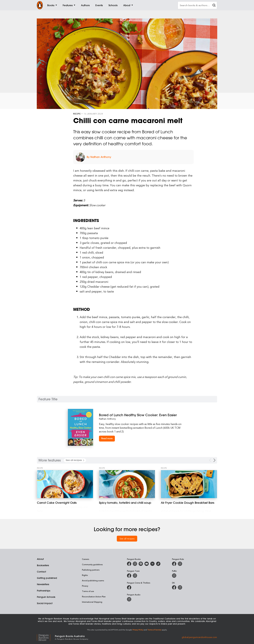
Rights (85, 575)
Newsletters (43, 584)
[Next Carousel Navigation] (214, 460)
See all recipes (127, 539)
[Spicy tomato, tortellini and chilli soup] (127, 484)
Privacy (85, 586)
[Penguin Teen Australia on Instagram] (135, 576)
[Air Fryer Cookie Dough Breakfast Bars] (189, 484)
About (40, 559)
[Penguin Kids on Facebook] (174, 564)
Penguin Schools (46, 597)
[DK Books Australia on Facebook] (174, 587)
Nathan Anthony (107, 419)
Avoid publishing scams (93, 580)
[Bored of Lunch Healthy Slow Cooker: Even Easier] (143, 415)
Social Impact (45, 603)
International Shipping (92, 602)
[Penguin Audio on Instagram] (129, 599)
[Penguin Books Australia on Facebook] (129, 564)
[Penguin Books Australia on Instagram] (135, 564)
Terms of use (88, 591)
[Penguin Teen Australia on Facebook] (129, 576)
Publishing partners (91, 570)
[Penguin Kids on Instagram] (180, 564)
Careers (86, 559)
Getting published (47, 578)
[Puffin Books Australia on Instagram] (174, 576)
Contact (41, 572)
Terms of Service (154, 630)
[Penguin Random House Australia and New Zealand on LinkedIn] (152, 564)
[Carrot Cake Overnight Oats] (65, 484)
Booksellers (43, 565)
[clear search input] (214, 6)
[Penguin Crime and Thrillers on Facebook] (129, 587)
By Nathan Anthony (99, 157)
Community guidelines (92, 564)
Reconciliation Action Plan (94, 596)
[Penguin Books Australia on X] (141, 564)
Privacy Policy (138, 630)
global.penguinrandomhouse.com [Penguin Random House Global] (199, 637)
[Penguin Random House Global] (46, 637)
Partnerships (44, 591)
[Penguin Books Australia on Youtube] (147, 564)
